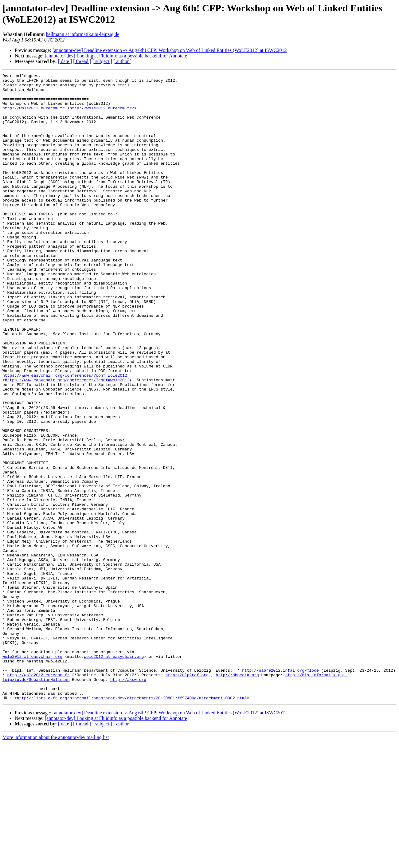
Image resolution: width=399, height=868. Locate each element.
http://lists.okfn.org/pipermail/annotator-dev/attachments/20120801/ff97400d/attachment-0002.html (132, 823)
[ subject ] (102, 61)
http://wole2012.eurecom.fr (34, 115)
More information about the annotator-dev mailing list (56, 863)
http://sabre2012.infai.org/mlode (280, 790)
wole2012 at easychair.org (32, 773)
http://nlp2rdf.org (187, 795)
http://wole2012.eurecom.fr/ (102, 115)
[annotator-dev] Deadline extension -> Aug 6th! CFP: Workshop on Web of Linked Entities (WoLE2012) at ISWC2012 (170, 50)
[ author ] (123, 61)
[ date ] (65, 61)
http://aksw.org (128, 801)
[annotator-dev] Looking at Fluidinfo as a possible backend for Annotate (116, 56)
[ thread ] (82, 61)
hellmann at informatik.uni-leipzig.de (82, 34)
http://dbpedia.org (237, 795)
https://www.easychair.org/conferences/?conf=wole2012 (65, 436)
